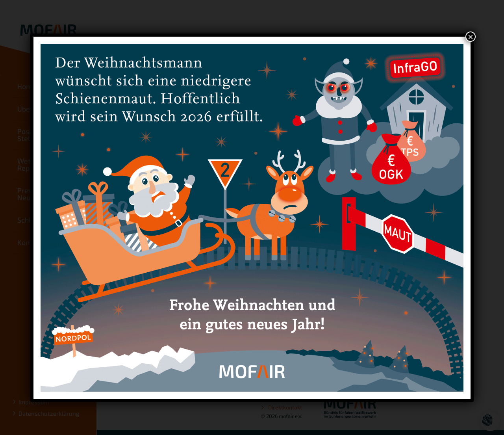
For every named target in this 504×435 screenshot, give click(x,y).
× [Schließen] (471, 37)
